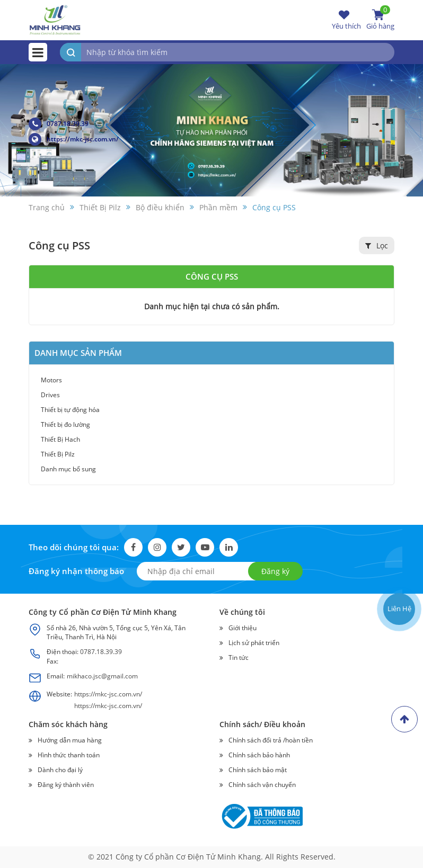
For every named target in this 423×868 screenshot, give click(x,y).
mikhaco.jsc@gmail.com (102, 676)
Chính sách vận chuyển (262, 785)
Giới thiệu (243, 628)
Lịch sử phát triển (254, 643)
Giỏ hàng (380, 20)
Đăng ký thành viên (66, 785)
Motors (51, 380)
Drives (50, 395)
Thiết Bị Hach (60, 439)
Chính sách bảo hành (259, 755)
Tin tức (239, 657)
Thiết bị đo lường (65, 424)
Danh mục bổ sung (68, 469)
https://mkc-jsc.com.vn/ (74, 139)
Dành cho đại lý (60, 770)
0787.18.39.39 (59, 124)
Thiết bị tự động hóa (70, 410)
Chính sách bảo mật (258, 770)
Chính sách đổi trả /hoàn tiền (271, 740)
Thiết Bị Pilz (58, 454)
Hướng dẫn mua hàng (70, 740)
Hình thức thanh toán (69, 755)
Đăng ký (275, 571)
